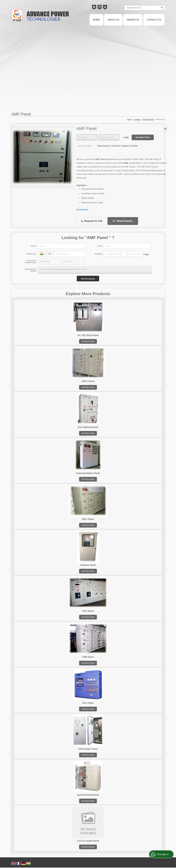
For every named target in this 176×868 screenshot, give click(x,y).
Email (100, 246)
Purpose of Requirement (31, 262)
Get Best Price (143, 137)
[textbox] (109, 137)
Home (96, 20)
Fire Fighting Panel (88, 427)
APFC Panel (88, 381)
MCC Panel (88, 519)
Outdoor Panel (88, 565)
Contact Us (154, 20)
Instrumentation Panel (88, 473)
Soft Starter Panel (88, 749)
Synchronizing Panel (88, 795)
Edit (126, 137)
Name (34, 246)
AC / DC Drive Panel (88, 335)
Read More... (83, 210)
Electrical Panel (148, 119)
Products (133, 20)
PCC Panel (88, 611)
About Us (113, 20)
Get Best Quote (88, 341)
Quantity (98, 254)
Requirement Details (31, 270)
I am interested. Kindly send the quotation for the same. (95, 270)
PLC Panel (88, 703)
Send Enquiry (123, 221)
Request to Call (92, 221)
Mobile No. (31, 254)
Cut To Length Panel (88, 841)
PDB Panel (88, 657)
